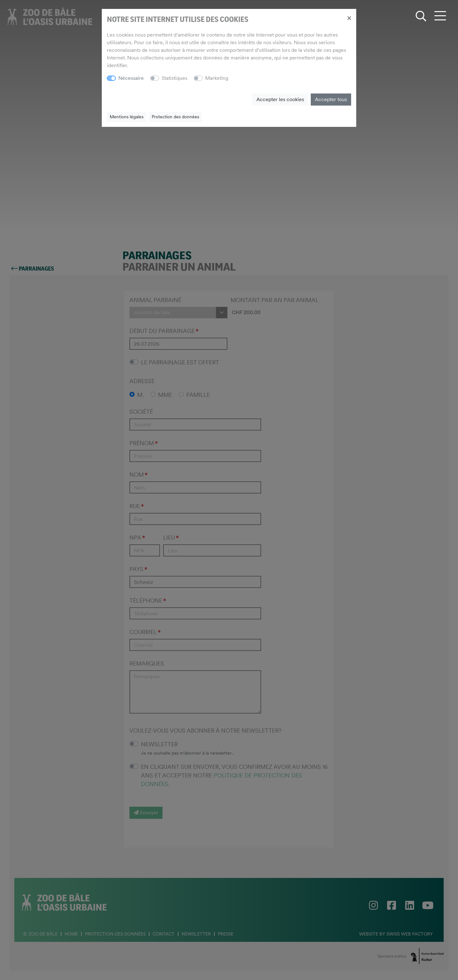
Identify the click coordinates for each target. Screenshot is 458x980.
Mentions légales (127, 117)
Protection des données (175, 117)
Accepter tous (331, 99)
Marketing (217, 78)
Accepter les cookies (280, 99)
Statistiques (174, 78)
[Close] (349, 18)
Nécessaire (131, 78)
